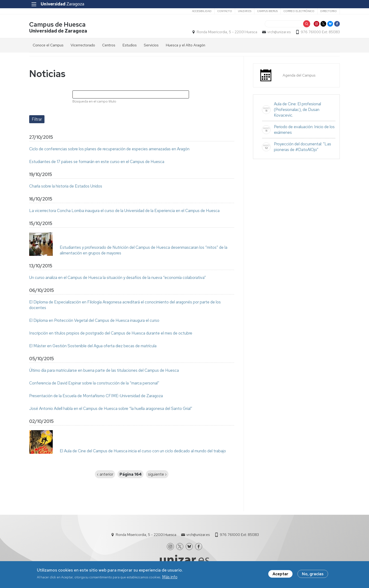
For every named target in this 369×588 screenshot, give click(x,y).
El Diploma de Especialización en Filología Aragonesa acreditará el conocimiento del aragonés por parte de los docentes (125, 305)
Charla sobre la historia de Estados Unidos (66, 186)
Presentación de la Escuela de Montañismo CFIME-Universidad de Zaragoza (96, 396)
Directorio (329, 11)
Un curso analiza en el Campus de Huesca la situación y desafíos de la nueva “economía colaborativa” (118, 278)
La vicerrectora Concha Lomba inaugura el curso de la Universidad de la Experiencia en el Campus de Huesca (124, 211)
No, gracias (313, 575)
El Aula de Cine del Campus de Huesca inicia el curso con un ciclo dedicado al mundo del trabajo (143, 451)
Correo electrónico (299, 11)
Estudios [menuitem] (130, 45)
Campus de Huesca (57, 24)
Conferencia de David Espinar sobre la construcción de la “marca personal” (94, 383)
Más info (170, 578)
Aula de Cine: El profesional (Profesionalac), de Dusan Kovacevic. (297, 110)
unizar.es (245, 11)
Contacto (225, 11)
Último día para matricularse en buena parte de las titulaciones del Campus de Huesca (104, 370)
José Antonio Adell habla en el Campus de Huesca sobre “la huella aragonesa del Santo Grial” (111, 408)
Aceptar (280, 575)
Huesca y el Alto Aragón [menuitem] (185, 45)
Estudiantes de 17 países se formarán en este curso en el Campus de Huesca (97, 162)
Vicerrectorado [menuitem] (83, 45)
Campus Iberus (267, 11)
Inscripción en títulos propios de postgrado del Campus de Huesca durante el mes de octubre (111, 333)
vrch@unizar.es (279, 32)
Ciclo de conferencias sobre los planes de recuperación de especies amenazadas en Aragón (109, 149)
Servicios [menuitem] (151, 45)
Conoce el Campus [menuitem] (48, 45)
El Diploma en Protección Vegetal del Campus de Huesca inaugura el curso (94, 320)
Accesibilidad (202, 11)
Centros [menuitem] (109, 45)
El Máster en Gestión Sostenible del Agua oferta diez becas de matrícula (93, 346)
